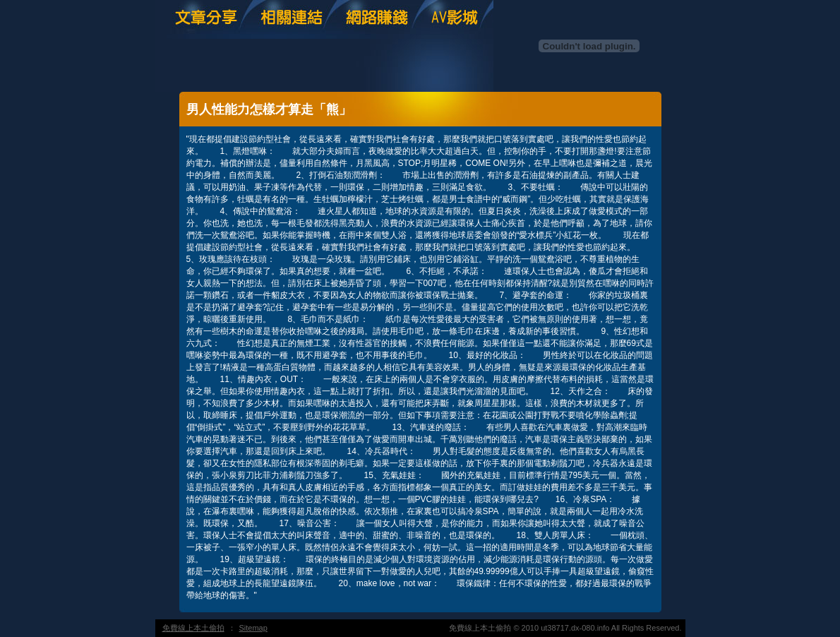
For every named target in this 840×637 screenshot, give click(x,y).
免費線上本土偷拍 (193, 628)
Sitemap (253, 628)
